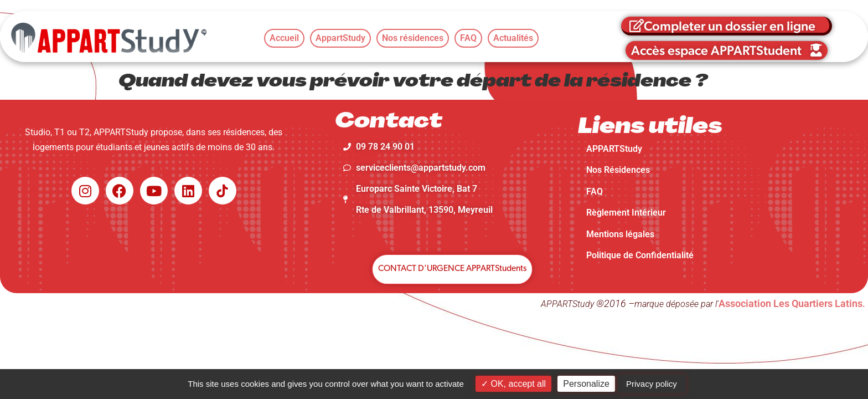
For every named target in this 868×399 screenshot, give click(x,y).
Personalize (586, 384)
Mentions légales (620, 234)
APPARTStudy (614, 149)
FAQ (595, 191)
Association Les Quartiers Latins (790, 303)
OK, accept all (513, 384)
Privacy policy (652, 384)
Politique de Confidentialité (640, 255)
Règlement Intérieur (626, 213)
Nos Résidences (618, 170)
